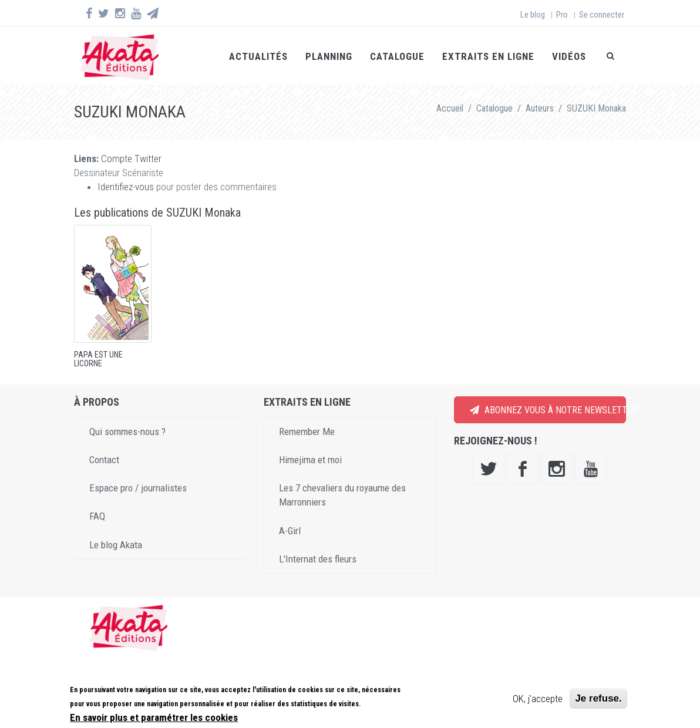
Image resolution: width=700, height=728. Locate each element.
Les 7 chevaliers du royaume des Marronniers (342, 495)
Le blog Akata (116, 545)
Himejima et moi (310, 460)
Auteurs (540, 108)
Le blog (533, 15)
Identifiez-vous (126, 187)
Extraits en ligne (488, 56)
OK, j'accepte (538, 700)
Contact (104, 460)
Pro (562, 15)
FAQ (97, 516)
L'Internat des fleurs (318, 559)
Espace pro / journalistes (138, 488)
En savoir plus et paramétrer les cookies (154, 719)
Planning (329, 56)
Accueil (450, 108)
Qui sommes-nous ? (127, 432)
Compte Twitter (131, 159)
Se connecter (602, 15)
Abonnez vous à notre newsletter (548, 410)
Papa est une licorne (98, 359)
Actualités (258, 56)
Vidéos (569, 56)
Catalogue (397, 56)
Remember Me (307, 432)
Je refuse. (598, 700)
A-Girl (290, 531)
